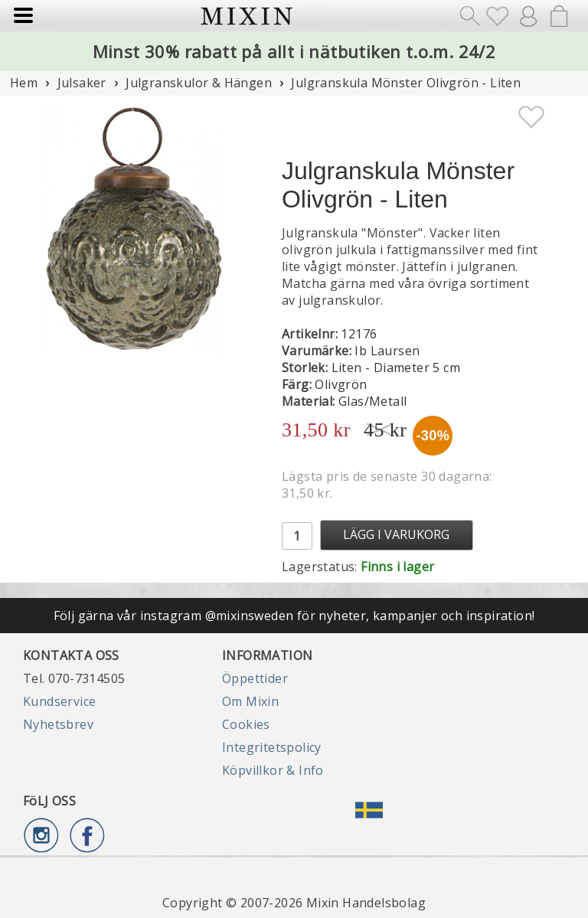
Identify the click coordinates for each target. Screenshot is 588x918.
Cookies (246, 724)
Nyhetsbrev (58, 724)
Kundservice (59, 701)
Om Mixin (250, 701)
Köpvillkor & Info (273, 770)
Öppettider (255, 678)
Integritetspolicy (272, 747)
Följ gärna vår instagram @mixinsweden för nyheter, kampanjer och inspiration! (294, 616)
